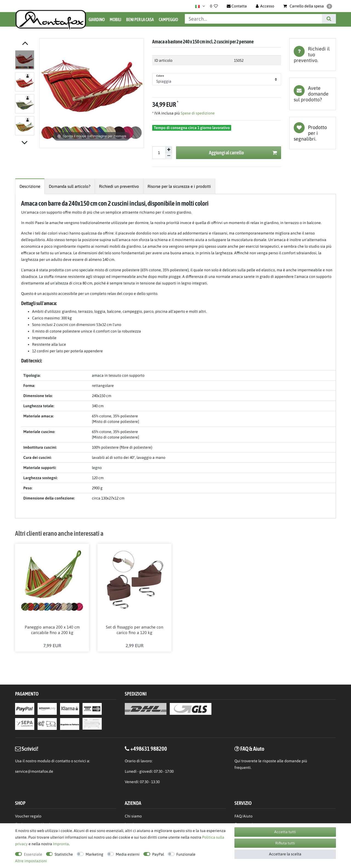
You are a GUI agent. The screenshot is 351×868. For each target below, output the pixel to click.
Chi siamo (133, 817)
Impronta (61, 844)
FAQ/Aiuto (244, 817)
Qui (237, 761)
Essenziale (33, 854)
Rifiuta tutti (285, 843)
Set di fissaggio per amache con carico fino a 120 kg (135, 630)
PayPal (158, 854)
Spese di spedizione (197, 113)
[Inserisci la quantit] (159, 153)
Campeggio (168, 19)
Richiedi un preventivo (119, 186)
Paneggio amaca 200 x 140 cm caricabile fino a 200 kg (52, 630)
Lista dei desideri (313, 133)
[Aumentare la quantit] (169, 150)
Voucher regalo (28, 817)
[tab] (313, 55)
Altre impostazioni (31, 861)
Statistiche (64, 854)
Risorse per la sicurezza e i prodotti (179, 186)
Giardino (97, 19)
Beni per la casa (140, 19)
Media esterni (128, 854)
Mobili (115, 19)
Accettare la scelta (285, 854)
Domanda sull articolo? (70, 186)
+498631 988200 (149, 749)
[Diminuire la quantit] (169, 156)
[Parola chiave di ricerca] (253, 19)
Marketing (94, 854)
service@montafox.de (34, 772)
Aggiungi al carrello (243, 153)
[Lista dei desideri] (214, 6)
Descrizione (30, 186)
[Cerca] (329, 19)
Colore (160, 76)
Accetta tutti (285, 832)
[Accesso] (265, 6)
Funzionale (186, 854)
